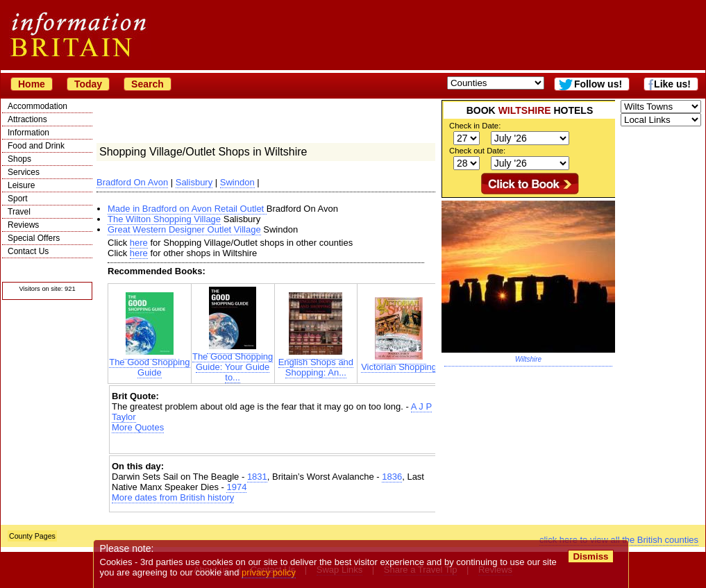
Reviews (23, 225)
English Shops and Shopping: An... (316, 363)
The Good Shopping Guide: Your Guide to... (233, 363)
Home (32, 84)
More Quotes (138, 427)
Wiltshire (528, 359)
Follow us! (598, 84)
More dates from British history (173, 497)
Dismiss (590, 556)
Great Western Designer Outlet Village (184, 229)
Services (24, 172)
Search (148, 84)
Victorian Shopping (399, 363)
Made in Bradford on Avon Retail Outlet (187, 209)
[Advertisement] (274, 445)
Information (28, 133)
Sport (18, 199)
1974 (236, 487)
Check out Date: (477, 151)
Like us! (672, 84)
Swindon (237, 182)
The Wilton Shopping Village (164, 219)
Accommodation (37, 106)
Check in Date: (475, 126)
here (139, 243)
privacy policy (269, 572)
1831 (257, 477)
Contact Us (28, 251)
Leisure (21, 185)
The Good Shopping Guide (149, 363)
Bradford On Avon (132, 182)
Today (88, 84)
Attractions (27, 119)
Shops (19, 159)
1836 (392, 477)
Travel (19, 212)
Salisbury (194, 182)
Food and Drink (36, 146)
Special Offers (34, 238)
